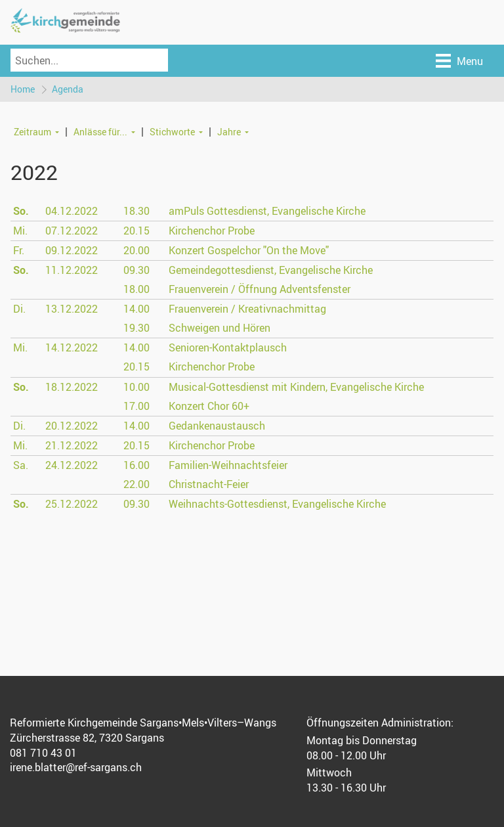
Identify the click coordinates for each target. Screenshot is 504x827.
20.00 (136, 250)
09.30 (136, 270)
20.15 (136, 231)
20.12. (72, 426)
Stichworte (172, 132)
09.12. (72, 250)
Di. (19, 309)
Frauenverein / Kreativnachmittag (247, 309)
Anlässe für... (100, 132)
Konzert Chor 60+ (209, 406)
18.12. (72, 387)
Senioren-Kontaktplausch (228, 348)
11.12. (72, 270)
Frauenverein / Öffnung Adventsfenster (260, 289)
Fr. (19, 250)
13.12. (72, 309)
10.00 (136, 387)
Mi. (20, 231)
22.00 (136, 484)
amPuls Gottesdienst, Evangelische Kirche (267, 211)
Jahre (229, 132)
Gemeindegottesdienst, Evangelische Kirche (271, 270)
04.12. (72, 211)
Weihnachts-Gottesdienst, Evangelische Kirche (277, 504)
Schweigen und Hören (220, 328)
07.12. (72, 231)
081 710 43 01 (43, 753)
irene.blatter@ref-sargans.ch (76, 768)
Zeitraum (32, 132)
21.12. (72, 445)
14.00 (136, 309)
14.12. (72, 348)
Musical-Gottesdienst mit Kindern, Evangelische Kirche (296, 387)
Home (23, 89)
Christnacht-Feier (209, 484)
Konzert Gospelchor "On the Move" (249, 250)
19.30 (136, 328)
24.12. (72, 465)
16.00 (136, 465)
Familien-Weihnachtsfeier (228, 465)
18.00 (136, 289)
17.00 (136, 406)
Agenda (68, 89)
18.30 (136, 211)
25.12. (72, 504)
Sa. (21, 465)
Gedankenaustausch (217, 426)
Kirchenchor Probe (212, 231)
